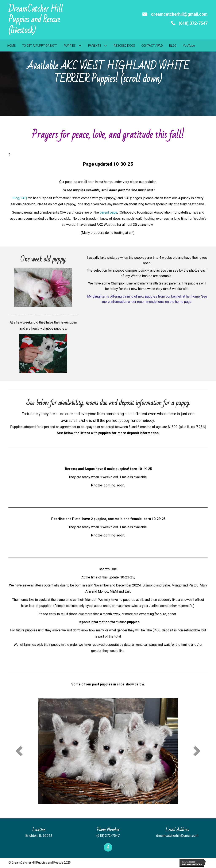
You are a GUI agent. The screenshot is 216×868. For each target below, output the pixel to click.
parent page (109, 212)
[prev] (19, 751)
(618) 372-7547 (193, 23)
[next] (197, 751)
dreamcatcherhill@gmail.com (179, 14)
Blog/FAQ (20, 198)
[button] (80, 46)
